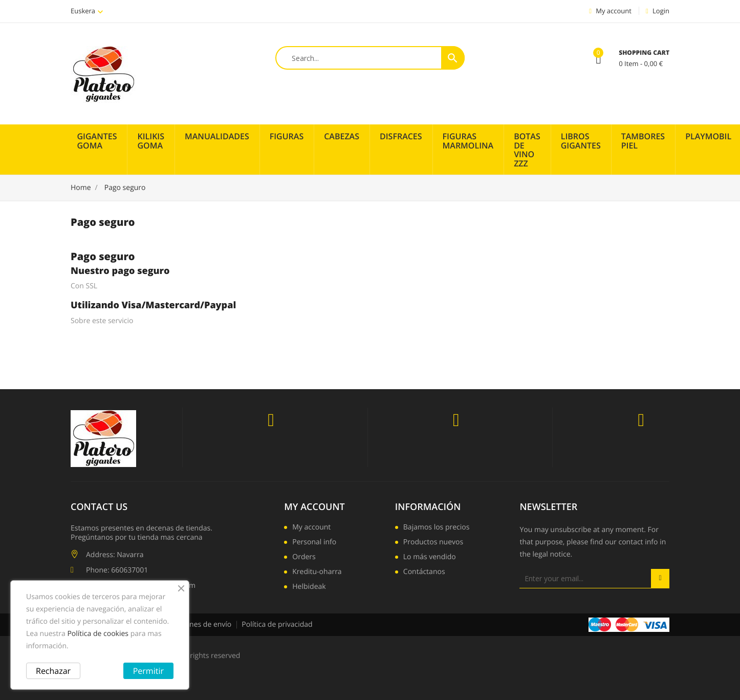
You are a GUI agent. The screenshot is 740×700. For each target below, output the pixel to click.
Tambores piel (643, 141)
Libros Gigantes (581, 141)
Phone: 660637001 (117, 570)
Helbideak (309, 587)
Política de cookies (98, 634)
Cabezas (342, 136)
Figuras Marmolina (468, 141)
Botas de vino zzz (527, 150)
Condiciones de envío (196, 624)
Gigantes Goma (97, 141)
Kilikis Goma (151, 141)
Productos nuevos (433, 543)
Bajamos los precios (437, 528)
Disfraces (401, 136)
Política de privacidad (277, 624)
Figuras (287, 136)
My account (314, 507)
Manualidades (217, 136)
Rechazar (53, 671)
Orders (304, 558)
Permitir (148, 671)
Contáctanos (424, 572)
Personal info (314, 543)
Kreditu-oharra (317, 572)
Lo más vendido (430, 558)
